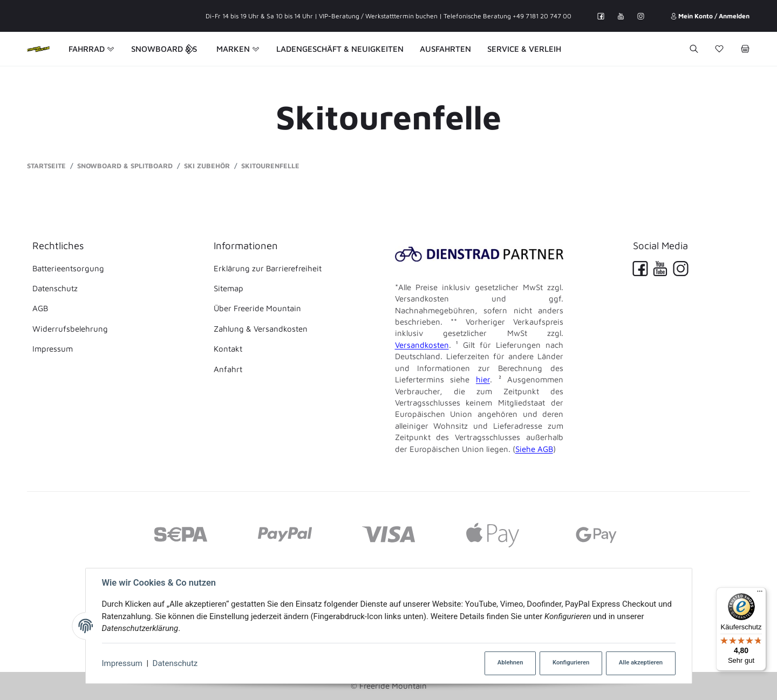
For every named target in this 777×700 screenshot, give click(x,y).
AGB (40, 308)
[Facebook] (601, 16)
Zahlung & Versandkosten (261, 329)
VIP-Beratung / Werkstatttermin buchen (378, 16)
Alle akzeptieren (641, 663)
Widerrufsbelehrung (70, 329)
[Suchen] (694, 49)
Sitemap (229, 288)
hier (483, 379)
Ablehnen (510, 663)
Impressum (122, 663)
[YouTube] (621, 16)
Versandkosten (422, 345)
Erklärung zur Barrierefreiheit (268, 268)
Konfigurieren (571, 663)
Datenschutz (175, 663)
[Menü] (760, 594)
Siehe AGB (534, 449)
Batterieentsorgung (68, 268)
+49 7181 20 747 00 (542, 16)
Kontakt (228, 349)
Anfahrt (228, 369)
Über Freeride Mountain (257, 308)
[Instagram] (641, 16)
